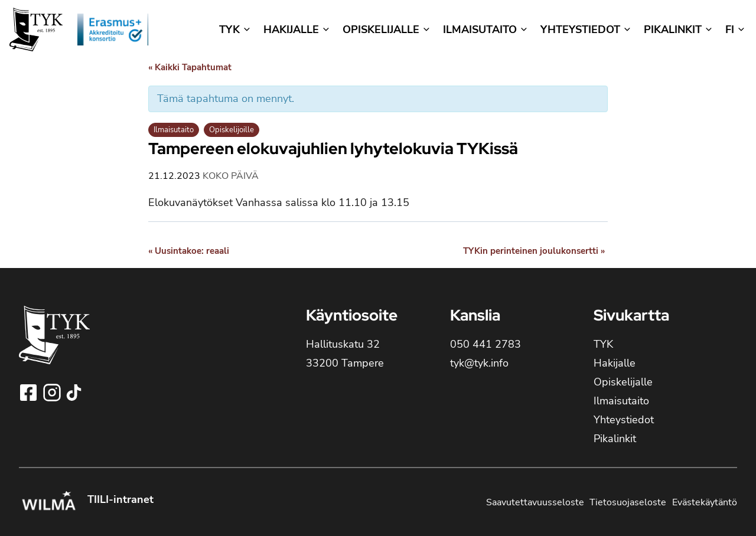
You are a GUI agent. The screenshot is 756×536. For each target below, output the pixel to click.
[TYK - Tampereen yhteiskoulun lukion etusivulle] (54, 344)
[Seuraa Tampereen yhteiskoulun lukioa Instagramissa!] (53, 393)
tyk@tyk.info (479, 363)
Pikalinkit (615, 439)
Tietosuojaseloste (628, 502)
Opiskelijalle (623, 382)
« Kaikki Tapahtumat (190, 67)
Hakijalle (615, 363)
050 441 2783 (485, 344)
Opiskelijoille (232, 130)
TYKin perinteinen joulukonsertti (534, 251)
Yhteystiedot (624, 420)
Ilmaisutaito (174, 130)
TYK (603, 344)
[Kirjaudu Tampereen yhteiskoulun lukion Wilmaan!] (48, 502)
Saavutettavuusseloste (535, 502)
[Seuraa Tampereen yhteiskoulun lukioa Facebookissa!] (30, 393)
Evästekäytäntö (705, 502)
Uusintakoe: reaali (189, 251)
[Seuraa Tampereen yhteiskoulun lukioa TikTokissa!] (74, 393)
